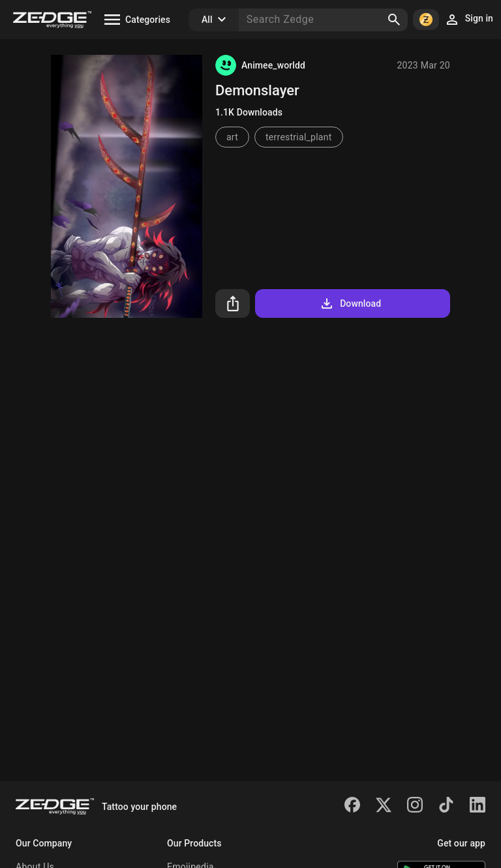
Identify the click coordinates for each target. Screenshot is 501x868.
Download (350, 303)
